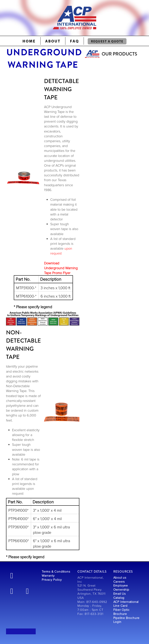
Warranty (48, 576)
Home (29, 41)
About (53, 41)
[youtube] (28, 591)
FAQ (74, 41)
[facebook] (12, 575)
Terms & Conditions (56, 571)
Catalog (119, 598)
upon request (61, 251)
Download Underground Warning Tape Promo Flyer (61, 268)
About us (120, 577)
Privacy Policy (52, 580)
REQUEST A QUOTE (107, 41)
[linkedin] (12, 591)
